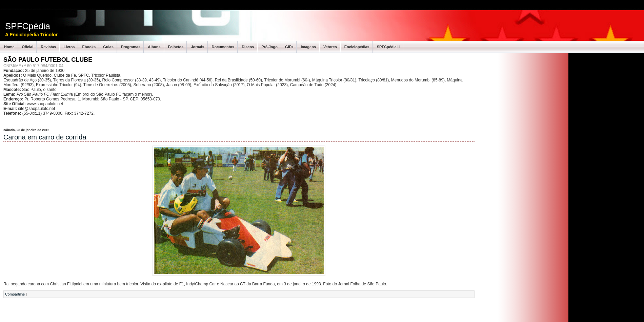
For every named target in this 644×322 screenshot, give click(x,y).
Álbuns (154, 47)
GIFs (289, 47)
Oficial (28, 47)
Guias (108, 47)
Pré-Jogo (269, 47)
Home (9, 47)
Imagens (308, 47)
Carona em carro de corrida (45, 137)
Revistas (48, 47)
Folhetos (176, 47)
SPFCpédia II (388, 47)
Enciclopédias (357, 47)
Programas (131, 47)
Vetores (330, 47)
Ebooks (89, 47)
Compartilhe (15, 294)
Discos (248, 47)
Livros (69, 47)
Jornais (197, 47)
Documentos (223, 47)
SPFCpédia (28, 26)
